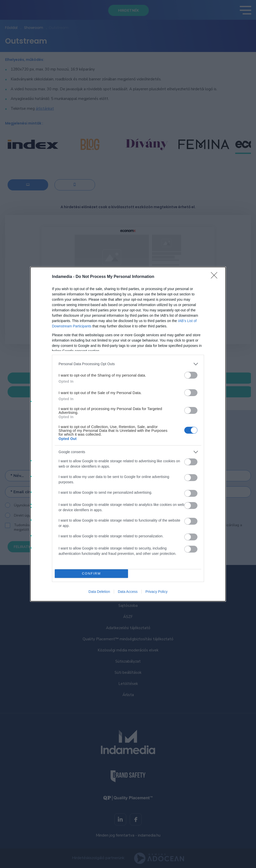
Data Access (128, 592)
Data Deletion (99, 592)
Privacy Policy (157, 592)
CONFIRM (91, 573)
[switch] (191, 375)
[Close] (216, 277)
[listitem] (128, 364)
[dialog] (128, 434)
